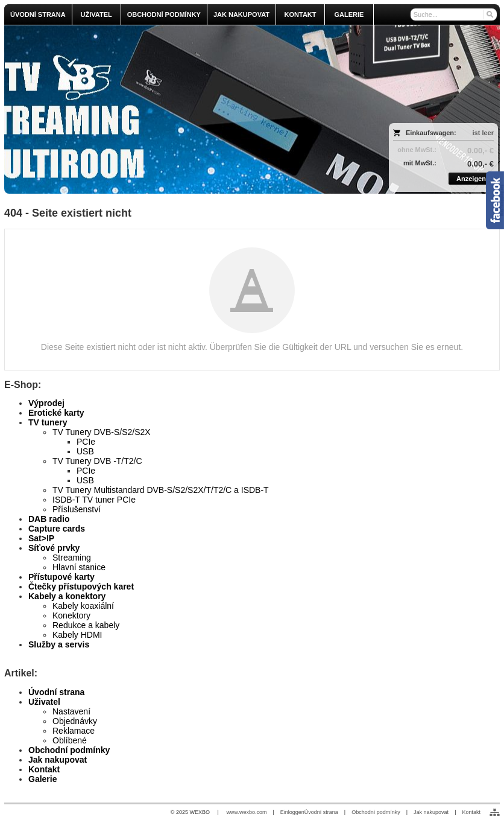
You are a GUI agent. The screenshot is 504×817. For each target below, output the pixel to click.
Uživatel (44, 702)
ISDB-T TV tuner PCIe (94, 500)
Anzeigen (471, 179)
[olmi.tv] (191, 110)
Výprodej (46, 403)
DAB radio (49, 519)
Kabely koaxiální (83, 606)
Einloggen (292, 812)
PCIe (86, 442)
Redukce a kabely (86, 625)
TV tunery (48, 422)
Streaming (72, 558)
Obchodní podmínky (69, 750)
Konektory (71, 615)
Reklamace (74, 731)
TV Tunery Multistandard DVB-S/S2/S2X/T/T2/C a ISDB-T (161, 490)
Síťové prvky (54, 548)
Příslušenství (77, 509)
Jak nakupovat (58, 760)
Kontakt (44, 769)
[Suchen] (489, 14)
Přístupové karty (61, 577)
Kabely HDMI (77, 635)
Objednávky (75, 721)
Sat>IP (41, 538)
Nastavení (71, 711)
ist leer (483, 133)
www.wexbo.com (246, 812)
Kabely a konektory (67, 596)
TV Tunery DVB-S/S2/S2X (102, 432)
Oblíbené (70, 740)
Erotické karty (56, 413)
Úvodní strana (56, 692)
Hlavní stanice (79, 567)
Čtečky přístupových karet (81, 587)
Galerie (43, 779)
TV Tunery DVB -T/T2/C (97, 461)
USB (85, 451)
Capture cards (57, 529)
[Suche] (454, 14)
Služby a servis (59, 644)
